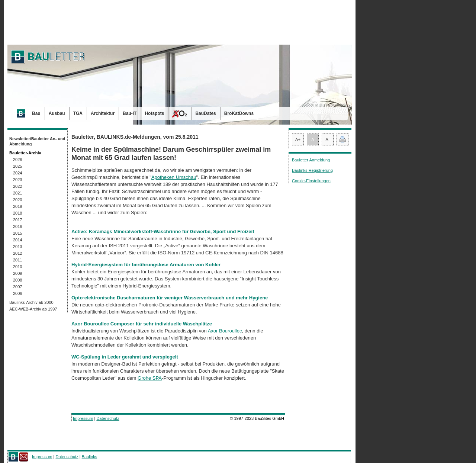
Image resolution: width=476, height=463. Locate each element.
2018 (17, 213)
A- (328, 139)
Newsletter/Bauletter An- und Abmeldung (37, 141)
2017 (17, 220)
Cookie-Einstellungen (311, 181)
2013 (17, 247)
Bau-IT (130, 113)
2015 (17, 233)
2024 (17, 173)
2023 (17, 180)
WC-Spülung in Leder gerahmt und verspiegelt (125, 357)
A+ (298, 139)
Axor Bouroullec (225, 331)
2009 (17, 273)
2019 (17, 206)
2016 (17, 226)
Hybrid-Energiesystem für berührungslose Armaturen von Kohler (146, 265)
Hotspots (154, 113)
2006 (17, 293)
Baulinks (90, 457)
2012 (17, 253)
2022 (17, 186)
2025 (17, 166)
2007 (17, 287)
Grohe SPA (150, 378)
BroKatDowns (239, 113)
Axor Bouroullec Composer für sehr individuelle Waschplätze (142, 324)
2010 (17, 267)
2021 (17, 193)
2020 (17, 200)
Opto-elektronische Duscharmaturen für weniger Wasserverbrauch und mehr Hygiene (170, 298)
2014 (17, 240)
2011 (17, 260)
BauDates (205, 113)
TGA (78, 113)
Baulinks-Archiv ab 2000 (31, 302)
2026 (17, 160)
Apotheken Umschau (174, 177)
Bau (36, 113)
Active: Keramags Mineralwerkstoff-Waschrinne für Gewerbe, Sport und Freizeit (163, 231)
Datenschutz (108, 418)
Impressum (83, 418)
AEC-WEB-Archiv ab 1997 (33, 309)
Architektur (103, 113)
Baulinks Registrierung (312, 170)
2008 (17, 280)
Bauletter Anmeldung (311, 160)
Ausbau (57, 113)
